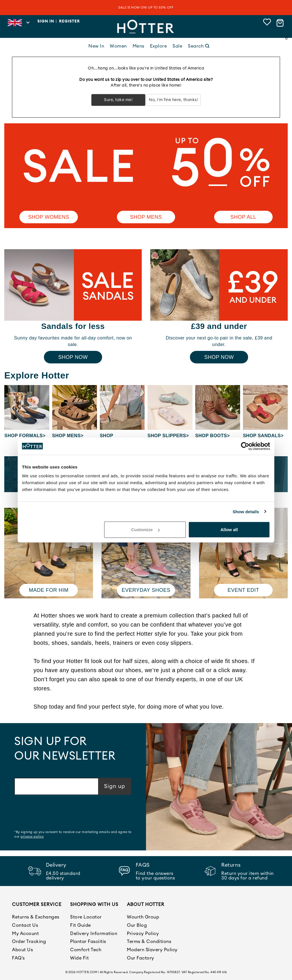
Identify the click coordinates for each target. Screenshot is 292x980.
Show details (246, 511)
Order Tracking (29, 942)
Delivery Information (94, 934)
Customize (145, 530)
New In (96, 46)
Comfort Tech (86, 950)
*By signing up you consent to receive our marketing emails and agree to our (73, 834)
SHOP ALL (243, 217)
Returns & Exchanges (36, 917)
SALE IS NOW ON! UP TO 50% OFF (146, 8)
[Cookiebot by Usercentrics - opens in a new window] (245, 446)
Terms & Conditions (149, 942)
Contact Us (25, 925)
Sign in (46, 21)
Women (118, 46)
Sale (177, 46)
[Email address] (56, 786)
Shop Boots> (213, 436)
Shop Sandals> (263, 436)
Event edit (243, 590)
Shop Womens (49, 217)
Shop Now (73, 357)
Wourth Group (143, 917)
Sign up (115, 786)
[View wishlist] (267, 23)
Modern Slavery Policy (152, 950)
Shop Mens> (68, 436)
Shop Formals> (25, 436)
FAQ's (18, 958)
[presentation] (58, 813)
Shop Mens (146, 217)
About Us (22, 950)
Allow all (229, 530)
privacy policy (32, 837)
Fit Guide (81, 925)
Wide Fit (79, 958)
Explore (159, 46)
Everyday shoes (146, 590)
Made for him (49, 590)
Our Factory (141, 958)
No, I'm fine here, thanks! (174, 100)
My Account (25, 934)
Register (69, 21)
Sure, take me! (118, 100)
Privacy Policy (143, 934)
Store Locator (86, 917)
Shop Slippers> (168, 436)
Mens (138, 46)
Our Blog (137, 925)
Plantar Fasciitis (88, 942)
